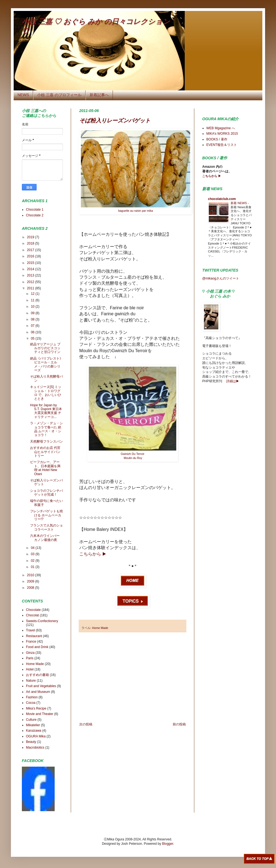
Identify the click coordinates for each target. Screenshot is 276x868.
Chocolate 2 (35, 215)
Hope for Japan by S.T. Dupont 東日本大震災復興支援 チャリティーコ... (46, 411)
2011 (31, 288)
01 (33, 567)
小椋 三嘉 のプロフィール (59, 95)
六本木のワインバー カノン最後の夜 (45, 538)
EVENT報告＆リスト (222, 145)
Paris (30, 658)
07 (33, 326)
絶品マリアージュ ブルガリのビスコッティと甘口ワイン (45, 348)
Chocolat (32, 615)
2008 (31, 588)
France (31, 642)
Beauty (31, 742)
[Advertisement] (133, 677)
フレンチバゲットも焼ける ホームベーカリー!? (46, 515)
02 (33, 561)
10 (33, 307)
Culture (31, 720)
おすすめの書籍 (37, 675)
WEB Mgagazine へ (221, 128)
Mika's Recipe (36, 708)
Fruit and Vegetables (41, 686)
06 (33, 332)
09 (33, 313)
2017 (31, 250)
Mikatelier (33, 725)
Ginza (30, 653)
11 (33, 300)
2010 (31, 575)
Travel (30, 630)
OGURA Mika (36, 736)
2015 (31, 263)
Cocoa (31, 703)
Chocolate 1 (35, 210)
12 (33, 294)
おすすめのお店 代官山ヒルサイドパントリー (45, 452)
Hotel (30, 669)
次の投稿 (86, 724)
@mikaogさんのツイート (221, 278)
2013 (31, 275)
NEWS (23, 95)
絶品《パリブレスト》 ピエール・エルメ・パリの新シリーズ (46, 364)
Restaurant (34, 636)
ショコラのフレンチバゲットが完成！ (46, 493)
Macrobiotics (35, 748)
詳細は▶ (232, 381)
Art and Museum (38, 692)
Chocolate (33, 610)
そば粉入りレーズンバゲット (115, 120)
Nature (31, 681)
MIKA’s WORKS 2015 (222, 134)
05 (33, 339)
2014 (31, 269)
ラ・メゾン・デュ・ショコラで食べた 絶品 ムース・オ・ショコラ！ (46, 429)
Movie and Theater (40, 714)
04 (33, 548)
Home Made (100, 628)
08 (33, 319)
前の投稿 (179, 724)
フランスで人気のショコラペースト (46, 527)
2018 (31, 243)
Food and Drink (37, 647)
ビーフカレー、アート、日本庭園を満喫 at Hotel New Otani (45, 468)
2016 (31, 256)
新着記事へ (99, 95)
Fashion (32, 697)
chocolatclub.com (222, 199)
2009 (31, 581)
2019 (31, 237)
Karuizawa (34, 731)
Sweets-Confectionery (42, 621)
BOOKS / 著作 (217, 139)
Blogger (168, 844)
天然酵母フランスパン (46, 442)
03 (33, 554)
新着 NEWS (239, 203)
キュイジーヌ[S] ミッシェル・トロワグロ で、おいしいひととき (46, 393)
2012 (31, 282)
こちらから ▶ (212, 176)
